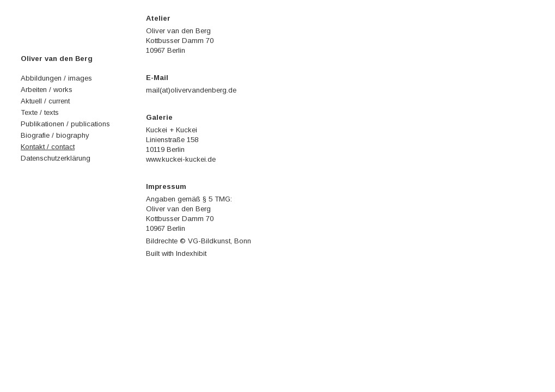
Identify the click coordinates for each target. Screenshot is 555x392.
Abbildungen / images (56, 78)
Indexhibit (191, 253)
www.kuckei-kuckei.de (181, 159)
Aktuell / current (45, 101)
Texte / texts (40, 112)
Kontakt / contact (48, 147)
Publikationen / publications (65, 124)
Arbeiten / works (47, 90)
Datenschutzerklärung (56, 158)
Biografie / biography (55, 135)
